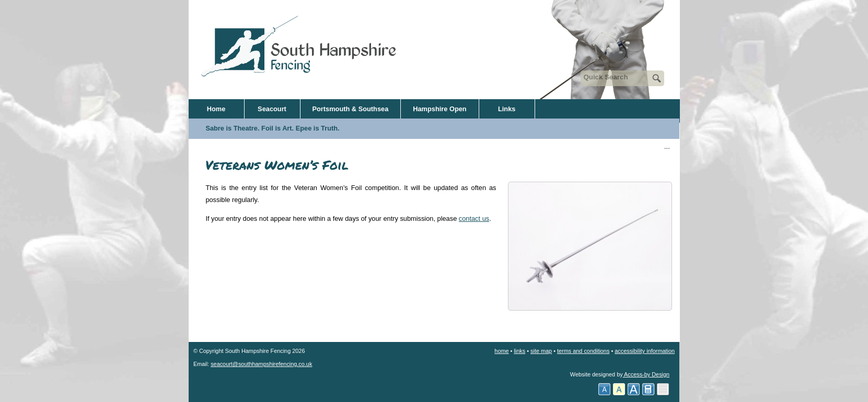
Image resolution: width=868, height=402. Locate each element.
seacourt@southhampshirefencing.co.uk (261, 364)
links (519, 351)
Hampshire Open (439, 109)
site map (541, 351)
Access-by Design (646, 374)
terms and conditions (583, 351)
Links (507, 109)
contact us (474, 218)
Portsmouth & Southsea (351, 109)
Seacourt (272, 109)
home (501, 351)
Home (216, 109)
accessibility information (645, 351)
